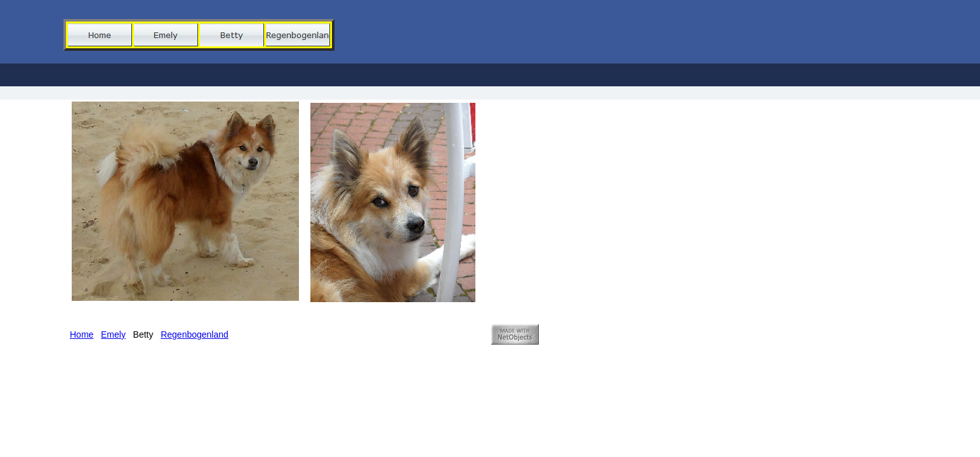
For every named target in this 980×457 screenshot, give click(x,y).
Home (82, 334)
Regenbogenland (195, 334)
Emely (113, 334)
